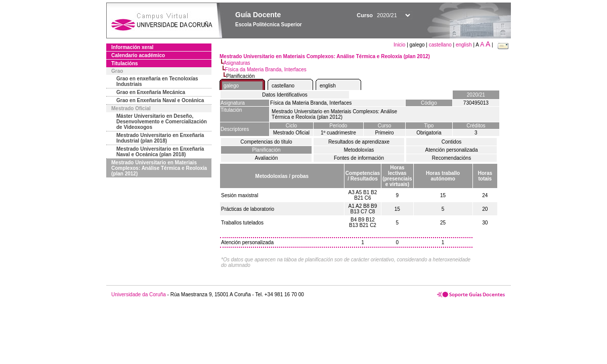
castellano (440, 45)
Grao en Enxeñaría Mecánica (151, 92)
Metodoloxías (359, 150)
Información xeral (132, 47)
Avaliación (266, 158)
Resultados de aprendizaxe (359, 142)
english (464, 45)
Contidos (451, 142)
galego (231, 86)
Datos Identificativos (285, 95)
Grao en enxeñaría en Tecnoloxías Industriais (157, 81)
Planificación (266, 150)
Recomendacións (451, 158)
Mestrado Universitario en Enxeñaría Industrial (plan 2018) (160, 138)
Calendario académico (138, 55)
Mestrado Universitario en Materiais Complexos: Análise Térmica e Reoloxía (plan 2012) (159, 168)
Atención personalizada (452, 150)
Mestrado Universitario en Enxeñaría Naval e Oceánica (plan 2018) (160, 152)
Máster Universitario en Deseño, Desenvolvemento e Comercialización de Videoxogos (162, 122)
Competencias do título (266, 142)
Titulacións (125, 63)
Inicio (400, 45)
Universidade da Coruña (139, 294)
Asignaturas (237, 63)
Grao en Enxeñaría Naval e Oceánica (160, 100)
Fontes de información (359, 158)
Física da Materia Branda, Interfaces (266, 70)
